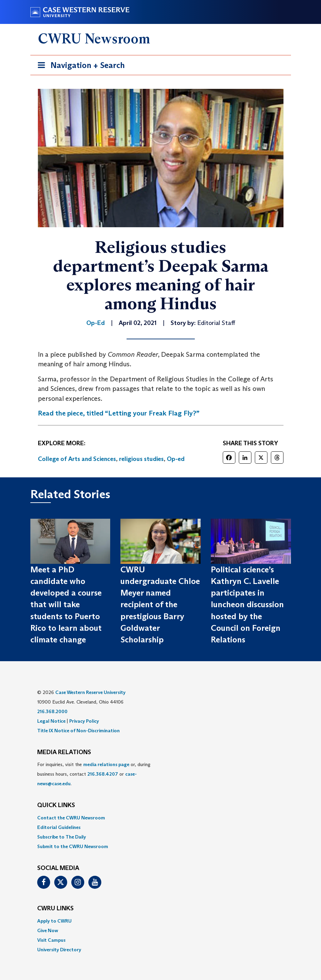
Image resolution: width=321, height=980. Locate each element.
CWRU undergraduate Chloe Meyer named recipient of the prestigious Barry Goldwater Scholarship (160, 605)
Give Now (48, 930)
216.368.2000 (52, 711)
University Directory (59, 950)
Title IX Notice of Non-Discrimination (78, 731)
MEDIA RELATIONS (64, 752)
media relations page (106, 764)
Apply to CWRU (54, 921)
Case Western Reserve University (90, 692)
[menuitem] (161, 818)
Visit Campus (51, 940)
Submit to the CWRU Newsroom (73, 846)
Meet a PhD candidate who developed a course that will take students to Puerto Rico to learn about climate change (66, 605)
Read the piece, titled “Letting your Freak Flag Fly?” (119, 413)
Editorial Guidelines (59, 827)
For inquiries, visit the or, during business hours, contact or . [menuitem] (94, 774)
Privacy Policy (84, 721)
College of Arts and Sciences (77, 459)
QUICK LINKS (56, 805)
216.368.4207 (103, 774)
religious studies (141, 459)
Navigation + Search (79, 66)
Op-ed (176, 459)
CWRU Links (55, 909)
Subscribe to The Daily (62, 837)
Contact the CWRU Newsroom (71, 818)
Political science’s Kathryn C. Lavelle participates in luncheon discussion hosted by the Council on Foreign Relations (247, 605)
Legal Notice (51, 721)
